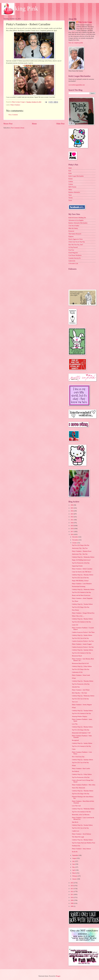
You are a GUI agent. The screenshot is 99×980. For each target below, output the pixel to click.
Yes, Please (75, 601)
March (74, 873)
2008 (72, 903)
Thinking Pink (21, 9)
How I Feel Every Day (78, 757)
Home (34, 124)
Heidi (70, 168)
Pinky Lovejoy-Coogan (85, 22)
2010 (72, 897)
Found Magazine (73, 253)
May (74, 867)
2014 (72, 886)
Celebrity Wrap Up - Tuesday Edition (82, 604)
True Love (75, 702)
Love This (75, 724)
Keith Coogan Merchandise (76, 176)
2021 (72, 520)
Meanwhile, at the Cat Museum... (81, 815)
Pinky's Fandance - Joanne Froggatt (82, 644)
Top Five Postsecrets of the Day (81, 563)
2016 (72, 534)
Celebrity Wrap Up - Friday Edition (82, 666)
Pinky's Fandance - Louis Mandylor (82, 584)
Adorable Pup (76, 687)
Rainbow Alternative (74, 192)
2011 (72, 895)
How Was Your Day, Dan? (76, 245)
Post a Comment (13, 115)
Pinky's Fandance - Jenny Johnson (81, 849)
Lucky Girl (75, 625)
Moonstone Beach (77, 656)
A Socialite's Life (73, 264)
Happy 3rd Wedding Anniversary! (81, 560)
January (75, 879)
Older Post (60, 124)
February (75, 876)
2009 (72, 900)
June (74, 864)
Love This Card (76, 806)
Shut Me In (75, 822)
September (75, 855)
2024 (72, 511)
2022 (72, 517)
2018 (72, 529)
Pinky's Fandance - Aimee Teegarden (82, 598)
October (75, 543)
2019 (72, 526)
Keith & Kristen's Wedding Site (77, 218)
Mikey (70, 190)
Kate (70, 171)
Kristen (71, 179)
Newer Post (8, 124)
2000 (72, 906)
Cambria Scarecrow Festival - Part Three (83, 632)
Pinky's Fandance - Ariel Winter (81, 690)
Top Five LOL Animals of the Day (81, 592)
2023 (72, 514)
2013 (72, 889)
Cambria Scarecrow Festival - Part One (83, 647)
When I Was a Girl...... (78, 616)
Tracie (70, 200)
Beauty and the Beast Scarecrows (81, 595)
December (75, 537)
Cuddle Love (75, 831)
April (74, 870)
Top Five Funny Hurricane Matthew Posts (83, 843)
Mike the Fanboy (73, 228)
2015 (72, 883)
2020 (72, 523)
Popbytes (71, 237)
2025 (72, 508)
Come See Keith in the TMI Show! (82, 572)
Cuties (74, 749)
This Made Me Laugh (78, 837)
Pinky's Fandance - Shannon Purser (82, 551)
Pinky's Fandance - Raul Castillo (81, 769)
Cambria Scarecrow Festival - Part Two (83, 641)
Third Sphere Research (75, 234)
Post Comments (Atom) (18, 128)
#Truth (74, 678)
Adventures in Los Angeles (76, 220)
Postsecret (71, 231)
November (75, 540)
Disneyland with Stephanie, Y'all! (81, 733)
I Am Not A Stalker (74, 226)
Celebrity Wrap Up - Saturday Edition (82, 650)
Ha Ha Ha (75, 852)
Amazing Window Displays (79, 716)
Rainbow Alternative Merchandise (78, 223)
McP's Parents (72, 187)
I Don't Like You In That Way (77, 242)
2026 (72, 505)
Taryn (70, 195)
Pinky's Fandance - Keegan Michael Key (83, 613)
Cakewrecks (72, 261)
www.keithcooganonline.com (77, 85)
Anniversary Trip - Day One (80, 554)
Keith (70, 173)
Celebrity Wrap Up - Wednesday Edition (83, 557)
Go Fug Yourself (73, 247)
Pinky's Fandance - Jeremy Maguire (82, 705)
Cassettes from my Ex (75, 258)
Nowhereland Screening (79, 587)
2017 (72, 532)
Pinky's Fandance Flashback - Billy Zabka (84, 785)
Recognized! (75, 740)
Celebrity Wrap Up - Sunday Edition (82, 635)
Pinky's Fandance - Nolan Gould (81, 675)
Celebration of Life (77, 672)
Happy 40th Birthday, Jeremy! (80, 581)
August (74, 858)
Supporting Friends (77, 566)
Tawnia (70, 198)
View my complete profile (76, 43)
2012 (72, 892)
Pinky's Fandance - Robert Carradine (82, 569)
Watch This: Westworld (78, 788)
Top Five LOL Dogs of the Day (81, 545)
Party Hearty (75, 610)
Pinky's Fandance (15, 105)
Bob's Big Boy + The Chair (79, 693)
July (74, 861)
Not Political (75, 771)
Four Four (71, 250)
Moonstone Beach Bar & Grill (80, 663)
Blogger (58, 976)
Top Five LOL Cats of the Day (80, 578)
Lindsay (71, 182)
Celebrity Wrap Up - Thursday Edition (82, 575)
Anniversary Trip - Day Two (80, 548)
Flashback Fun (76, 846)
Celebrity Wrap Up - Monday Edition (82, 619)
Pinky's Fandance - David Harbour (81, 834)
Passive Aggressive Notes (76, 239)
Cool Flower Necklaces (75, 255)
